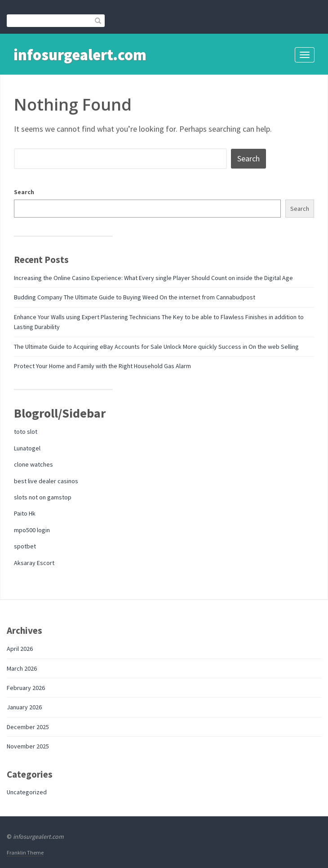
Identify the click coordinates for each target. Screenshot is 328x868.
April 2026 (20, 649)
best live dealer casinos (46, 481)
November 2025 (28, 746)
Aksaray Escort (34, 563)
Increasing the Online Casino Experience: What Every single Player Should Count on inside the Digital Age (153, 278)
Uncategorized (27, 792)
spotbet (25, 546)
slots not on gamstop (43, 497)
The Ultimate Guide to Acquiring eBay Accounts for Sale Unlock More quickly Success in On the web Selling (156, 347)
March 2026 (22, 668)
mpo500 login (32, 530)
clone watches (33, 464)
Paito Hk (25, 513)
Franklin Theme (25, 852)
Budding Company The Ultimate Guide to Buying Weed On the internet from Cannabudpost (135, 297)
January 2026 (24, 707)
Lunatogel (27, 448)
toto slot (26, 432)
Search (24, 192)
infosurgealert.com (80, 55)
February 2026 (26, 688)
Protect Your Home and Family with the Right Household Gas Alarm (102, 366)
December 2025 (28, 727)
